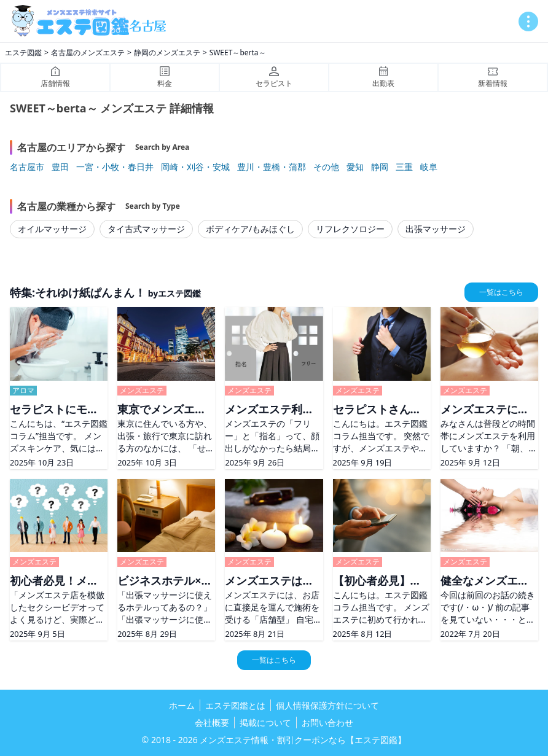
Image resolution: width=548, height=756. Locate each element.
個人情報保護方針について (327, 705)
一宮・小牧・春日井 (115, 167)
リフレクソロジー (350, 229)
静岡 (380, 167)
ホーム (182, 705)
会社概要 (212, 723)
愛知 (355, 167)
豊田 (60, 167)
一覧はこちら (501, 292)
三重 (404, 167)
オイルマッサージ (52, 229)
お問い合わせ (327, 723)
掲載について (265, 723)
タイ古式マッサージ (146, 229)
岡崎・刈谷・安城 (195, 167)
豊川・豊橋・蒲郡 (272, 167)
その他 (326, 167)
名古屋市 (27, 167)
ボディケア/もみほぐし (250, 229)
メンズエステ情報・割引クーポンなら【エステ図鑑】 (303, 740)
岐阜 (429, 167)
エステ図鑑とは (235, 705)
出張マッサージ (436, 229)
